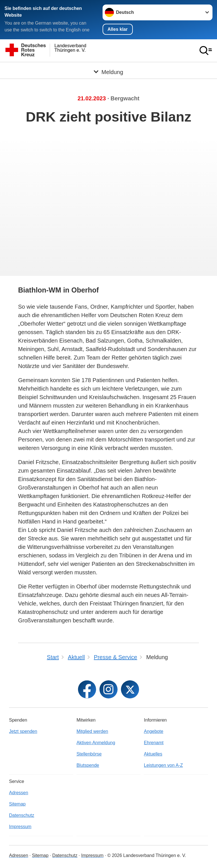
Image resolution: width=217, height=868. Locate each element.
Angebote (154, 731)
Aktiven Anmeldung (96, 743)
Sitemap (17, 804)
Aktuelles (153, 754)
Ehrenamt (154, 743)
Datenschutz (22, 815)
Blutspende (88, 765)
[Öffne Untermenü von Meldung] (108, 69)
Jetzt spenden (23, 731)
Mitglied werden (92, 731)
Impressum (20, 827)
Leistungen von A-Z (163, 765)
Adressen (19, 793)
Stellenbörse (89, 754)
